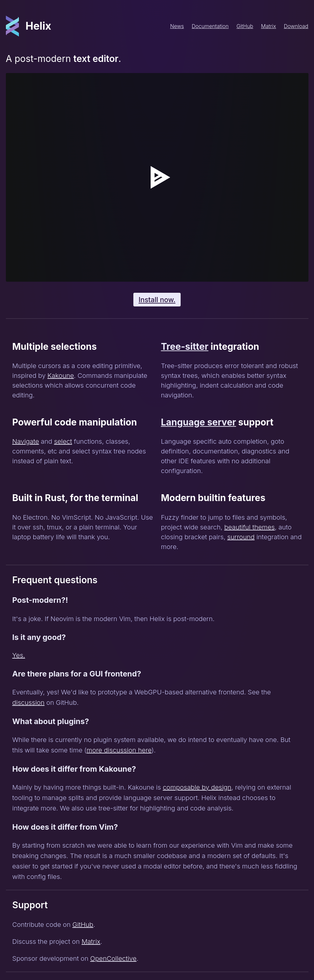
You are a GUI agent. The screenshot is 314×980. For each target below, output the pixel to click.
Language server (199, 422)
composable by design (197, 787)
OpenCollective (113, 958)
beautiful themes (250, 527)
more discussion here (119, 750)
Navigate (26, 441)
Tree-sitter (185, 347)
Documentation (210, 26)
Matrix (268, 26)
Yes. (19, 655)
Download (296, 26)
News (177, 26)
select (63, 441)
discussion (29, 703)
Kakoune (60, 376)
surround (241, 537)
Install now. (157, 300)
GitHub (245, 26)
